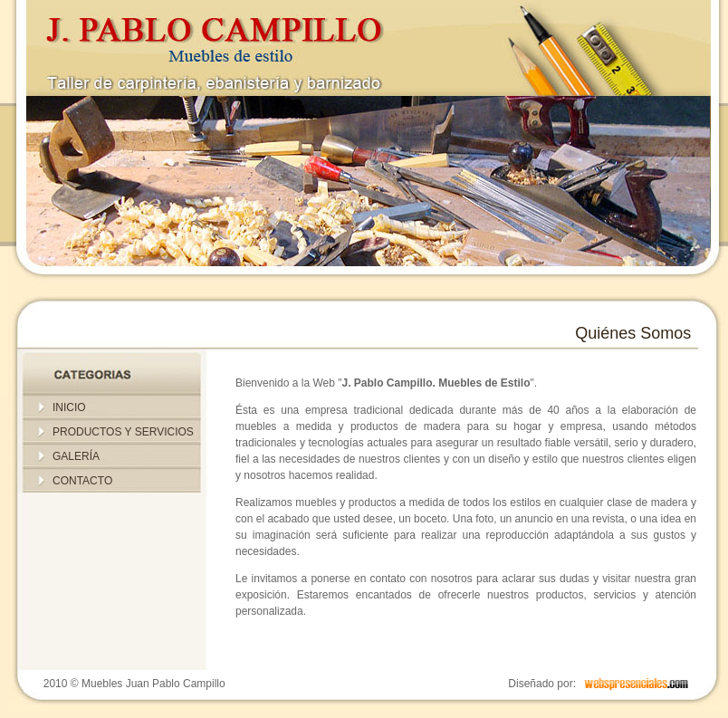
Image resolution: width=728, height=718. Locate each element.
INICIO (69, 407)
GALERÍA (76, 456)
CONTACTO (82, 481)
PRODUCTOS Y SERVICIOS (123, 432)
